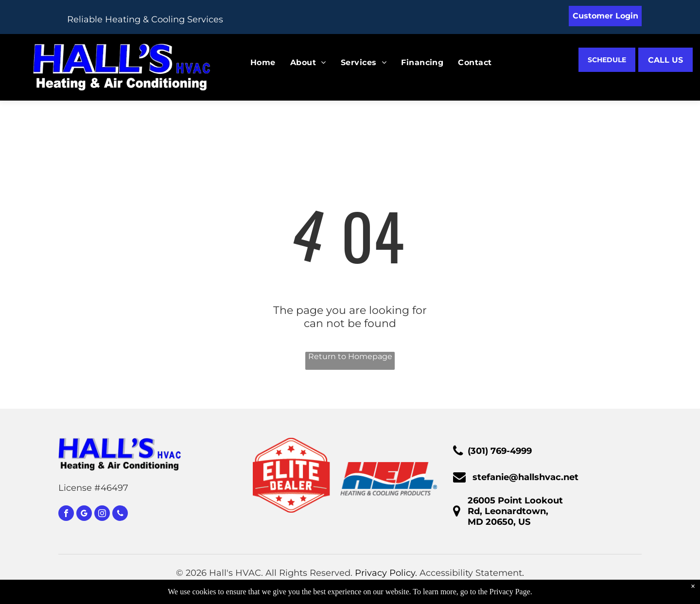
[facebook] (66, 514)
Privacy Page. (511, 592)
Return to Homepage (350, 356)
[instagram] (102, 514)
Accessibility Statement (471, 573)
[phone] (120, 514)
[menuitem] (256, 62)
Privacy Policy (385, 573)
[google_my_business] (84, 514)
